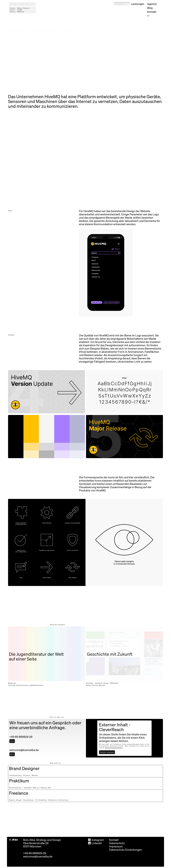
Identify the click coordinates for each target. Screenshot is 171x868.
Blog (150, 8)
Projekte (120, 4)
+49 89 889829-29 (35, 853)
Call (12, 741)
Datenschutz (117, 843)
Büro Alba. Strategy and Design (21, 4)
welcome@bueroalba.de (38, 856)
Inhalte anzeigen (107, 752)
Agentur (152, 4)
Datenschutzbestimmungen (114, 748)
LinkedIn (95, 843)
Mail (12, 754)
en (148, 16)
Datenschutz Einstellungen (126, 850)
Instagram (96, 840)
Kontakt (152, 12)
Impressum (116, 846)
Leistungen (138, 4)
